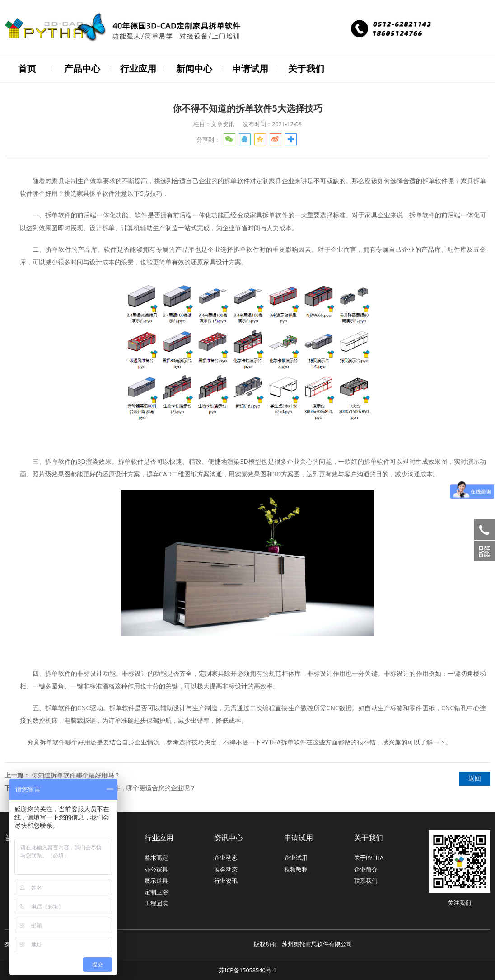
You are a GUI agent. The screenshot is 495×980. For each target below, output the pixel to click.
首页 (27, 68)
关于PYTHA (369, 857)
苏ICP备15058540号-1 (247, 969)
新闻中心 (194, 68)
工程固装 (156, 902)
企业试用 (296, 857)
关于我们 (306, 68)
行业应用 (138, 68)
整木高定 (156, 857)
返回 (475, 777)
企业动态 (226, 857)
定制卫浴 (156, 891)
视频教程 (296, 869)
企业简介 (366, 869)
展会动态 (226, 869)
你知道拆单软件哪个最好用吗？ (76, 774)
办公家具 (156, 869)
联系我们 (366, 880)
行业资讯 (226, 880)
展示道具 (156, 880)
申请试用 (250, 68)
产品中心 (82, 68)
